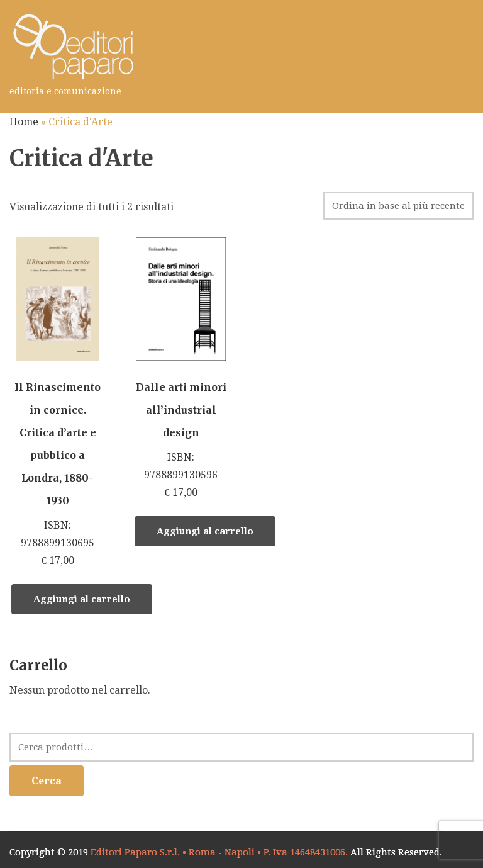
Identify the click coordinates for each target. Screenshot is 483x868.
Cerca (47, 781)
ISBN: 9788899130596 (181, 369)
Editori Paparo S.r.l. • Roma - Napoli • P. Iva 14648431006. (219, 852)
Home (24, 122)
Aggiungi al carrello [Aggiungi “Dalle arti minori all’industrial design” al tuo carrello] (205, 531)
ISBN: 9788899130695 (58, 403)
